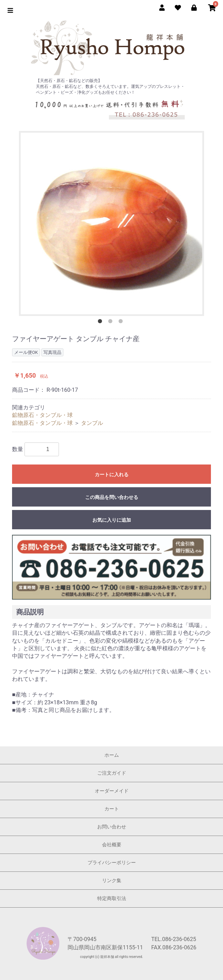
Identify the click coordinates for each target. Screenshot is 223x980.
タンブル (92, 423)
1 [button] (101, 323)
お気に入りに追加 (112, 520)
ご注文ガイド (112, 773)
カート (112, 809)
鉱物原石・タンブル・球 (42, 415)
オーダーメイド (112, 791)
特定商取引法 (112, 898)
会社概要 (112, 845)
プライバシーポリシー (112, 862)
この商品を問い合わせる (112, 497)
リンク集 (112, 880)
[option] (111, 223)
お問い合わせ (112, 827)
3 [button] (122, 323)
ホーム (112, 755)
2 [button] (112, 323)
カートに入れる (112, 474)
